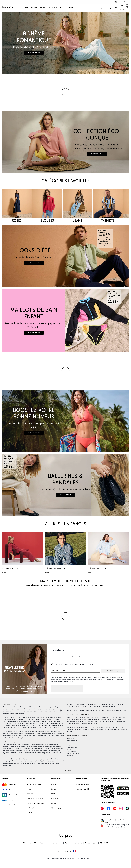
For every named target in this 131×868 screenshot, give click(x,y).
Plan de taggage (56, 808)
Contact (29, 813)
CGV (24, 843)
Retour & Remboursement (35, 799)
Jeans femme (71, 743)
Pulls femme (70, 739)
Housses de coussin (73, 754)
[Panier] (127, 8)
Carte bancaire (13, 795)
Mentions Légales (91, 843)
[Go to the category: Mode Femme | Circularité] (65, 142)
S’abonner (113, 671)
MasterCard (12, 785)
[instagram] (121, 808)
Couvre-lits (70, 756)
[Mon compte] (116, 8)
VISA (10, 790)
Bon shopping (34, 53)
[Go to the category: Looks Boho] (65, 43)
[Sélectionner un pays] (65, 851)
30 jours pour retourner (122, 2)
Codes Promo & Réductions (35, 803)
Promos (54, 803)
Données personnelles (66, 682)
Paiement (5, 779)
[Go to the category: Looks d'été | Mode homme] (65, 256)
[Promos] (69, 7)
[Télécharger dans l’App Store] (123, 794)
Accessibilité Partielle (36, 843)
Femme (54, 784)
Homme (54, 789)
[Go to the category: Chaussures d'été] (65, 485)
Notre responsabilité (82, 789)
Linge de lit (70, 749)
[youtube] (115, 808)
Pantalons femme (72, 741)
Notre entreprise (81, 779)
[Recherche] (110, 8)
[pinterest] (102, 808)
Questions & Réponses (34, 784)
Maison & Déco (56, 799)
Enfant (53, 794)
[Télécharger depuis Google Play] (123, 789)
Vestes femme (71, 745)
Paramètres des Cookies (74, 843)
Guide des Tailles (32, 808)
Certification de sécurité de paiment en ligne (117, 821)
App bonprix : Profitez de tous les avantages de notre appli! (115, 780)
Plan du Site (104, 843)
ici (102, 680)
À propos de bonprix (82, 784)
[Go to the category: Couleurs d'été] (65, 421)
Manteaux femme (72, 747)
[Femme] (27, 7)
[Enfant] (43, 7)
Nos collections (56, 779)
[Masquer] (66, 771)
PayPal (11, 800)
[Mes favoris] (122, 8)
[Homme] (34, 7)
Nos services (31, 779)
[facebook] (108, 808)
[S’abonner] (113, 671)
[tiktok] (127, 808)
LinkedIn (124, 711)
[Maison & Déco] (56, 7)
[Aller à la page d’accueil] (13, 8)
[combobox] (99, 8)
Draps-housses (71, 751)
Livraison (30, 789)
